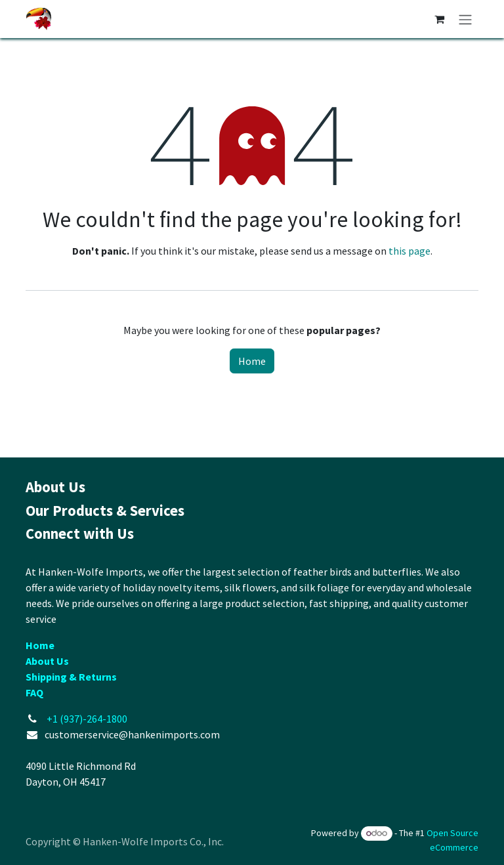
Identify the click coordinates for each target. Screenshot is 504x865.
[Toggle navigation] (465, 19)
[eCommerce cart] (439, 19)
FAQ (34, 692)
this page (409, 251)
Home (252, 361)
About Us (47, 661)
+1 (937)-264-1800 (87, 719)
